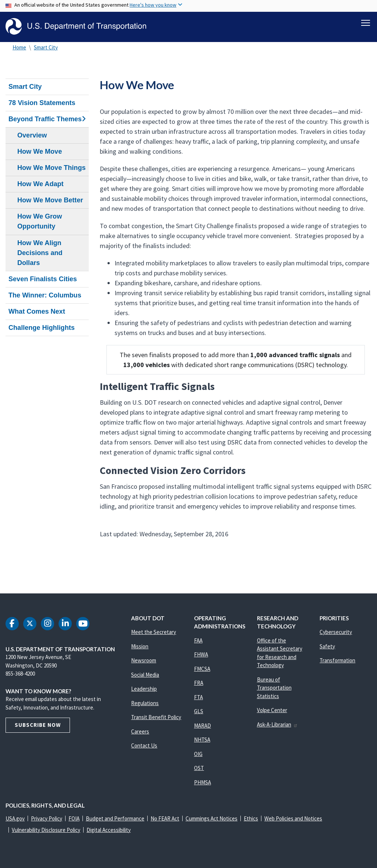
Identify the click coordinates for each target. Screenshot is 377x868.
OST (199, 768)
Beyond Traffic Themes (47, 119)
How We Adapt (40, 184)
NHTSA (202, 740)
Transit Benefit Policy (156, 717)
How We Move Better (50, 200)
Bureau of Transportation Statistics (274, 688)
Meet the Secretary (154, 632)
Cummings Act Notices (212, 818)
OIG (198, 754)
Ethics (251, 818)
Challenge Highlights (42, 328)
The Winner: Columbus (45, 295)
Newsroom (144, 660)
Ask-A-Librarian (277, 724)
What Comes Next (37, 311)
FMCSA (202, 669)
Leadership (144, 689)
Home (19, 47)
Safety (327, 646)
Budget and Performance (115, 818)
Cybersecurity (336, 632)
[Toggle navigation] (366, 22)
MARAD (202, 726)
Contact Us (144, 745)
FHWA (201, 654)
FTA (198, 697)
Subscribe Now (38, 725)
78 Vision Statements (42, 103)
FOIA (74, 818)
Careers (140, 731)
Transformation (337, 660)
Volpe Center (272, 710)
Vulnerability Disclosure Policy (46, 830)
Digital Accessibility (109, 830)
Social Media (145, 675)
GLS (199, 711)
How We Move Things (51, 168)
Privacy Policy (47, 818)
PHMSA (202, 782)
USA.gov (15, 818)
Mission (140, 646)
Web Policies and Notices (293, 818)
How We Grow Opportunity (40, 221)
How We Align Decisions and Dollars (40, 253)
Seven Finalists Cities (43, 279)
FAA (198, 640)
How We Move (40, 151)
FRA (199, 683)
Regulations (145, 703)
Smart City (46, 47)
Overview (32, 135)
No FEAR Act (165, 818)
